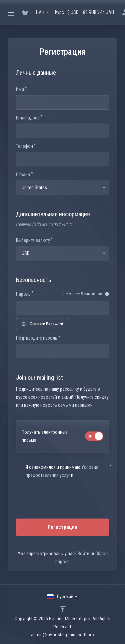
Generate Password (42, 324)
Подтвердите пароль (37, 338)
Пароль (23, 294)
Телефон (24, 146)
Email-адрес (28, 118)
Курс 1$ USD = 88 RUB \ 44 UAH (84, 12)
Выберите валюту (33, 240)
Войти (83, 554)
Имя (20, 89)
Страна (23, 175)
